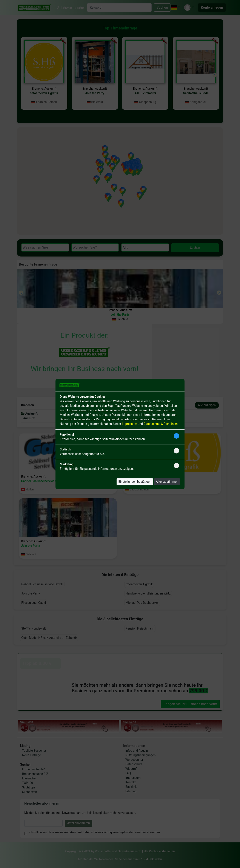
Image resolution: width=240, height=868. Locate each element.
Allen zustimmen (167, 482)
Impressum (129, 424)
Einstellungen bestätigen (135, 482)
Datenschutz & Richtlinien (160, 424)
